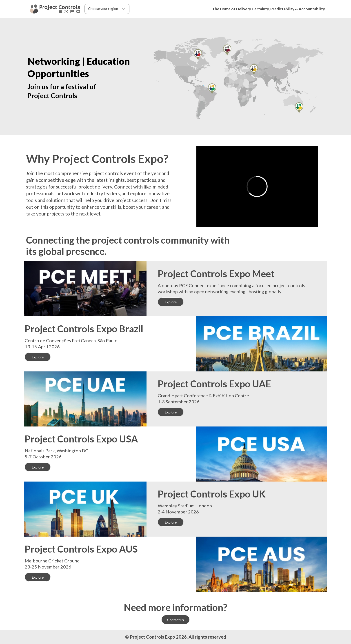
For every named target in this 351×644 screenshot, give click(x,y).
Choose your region (107, 9)
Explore (171, 302)
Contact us (175, 620)
